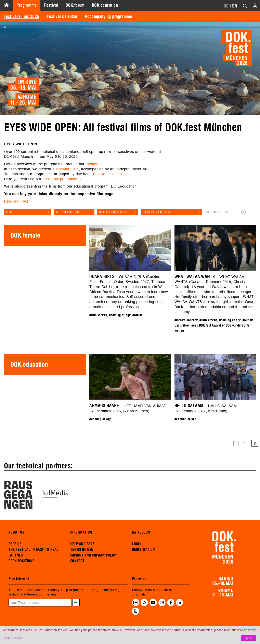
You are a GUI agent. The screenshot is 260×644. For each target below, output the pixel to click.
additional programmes (62, 179)
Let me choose (13, 638)
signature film (67, 169)
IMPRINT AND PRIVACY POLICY (94, 555)
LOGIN (137, 544)
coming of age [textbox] (157, 212)
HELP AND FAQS (82, 544)
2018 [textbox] (9, 212)
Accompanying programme (108, 16)
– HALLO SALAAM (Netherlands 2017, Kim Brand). (206, 408)
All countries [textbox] (113, 212)
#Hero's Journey (186, 320)
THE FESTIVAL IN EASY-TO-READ (34, 550)
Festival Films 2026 (22, 16)
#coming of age (120, 315)
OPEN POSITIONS (21, 561)
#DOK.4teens (98, 315)
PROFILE (15, 544)
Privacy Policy (246, 630)
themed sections (100, 164)
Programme (27, 5)
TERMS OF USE (82, 550)
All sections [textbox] (68, 212)
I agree (248, 638)
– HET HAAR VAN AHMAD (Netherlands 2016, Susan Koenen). (128, 408)
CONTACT (77, 561)
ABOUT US (16, 532)
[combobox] (27, 212)
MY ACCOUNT (142, 532)
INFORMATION (81, 532)
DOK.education (105, 5)
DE (226, 6)
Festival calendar (62, 16)
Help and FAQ (16, 201)
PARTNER (16, 555)
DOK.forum (75, 5)
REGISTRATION (144, 550)
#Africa (138, 315)
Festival (51, 5)
